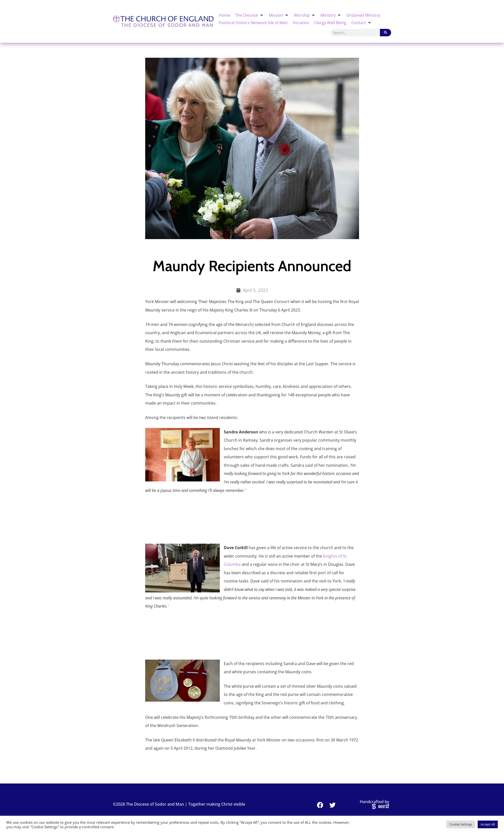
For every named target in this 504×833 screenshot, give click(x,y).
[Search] (386, 33)
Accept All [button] (488, 824)
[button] (250, 15)
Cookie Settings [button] (461, 824)
